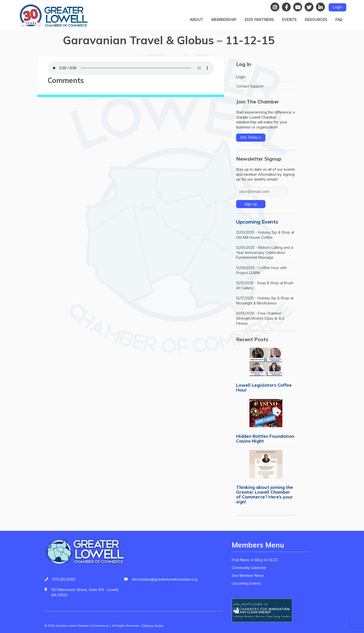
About (196, 20)
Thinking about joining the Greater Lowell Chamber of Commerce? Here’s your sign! (265, 494)
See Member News (248, 575)
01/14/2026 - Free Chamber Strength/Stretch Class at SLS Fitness (260, 318)
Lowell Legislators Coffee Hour (264, 387)
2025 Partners (259, 20)
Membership (224, 20)
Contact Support (250, 86)
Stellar (159, 626)
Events (289, 20)
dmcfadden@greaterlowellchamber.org (165, 579)
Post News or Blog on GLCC (255, 560)
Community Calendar (249, 568)
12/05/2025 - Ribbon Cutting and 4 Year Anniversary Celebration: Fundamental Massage (265, 252)
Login (337, 7)
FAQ (339, 20)
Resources (316, 20)
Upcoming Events (257, 222)
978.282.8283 (64, 579)
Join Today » (251, 138)
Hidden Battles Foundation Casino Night (265, 439)
